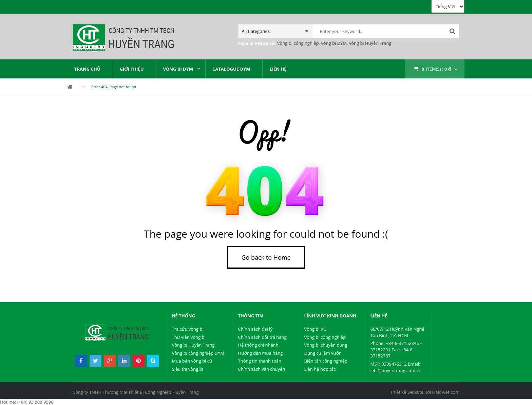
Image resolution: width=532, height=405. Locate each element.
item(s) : (436, 69)
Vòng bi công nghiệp (298, 43)
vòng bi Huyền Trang (369, 43)
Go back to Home (266, 257)
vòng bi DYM (333, 43)
